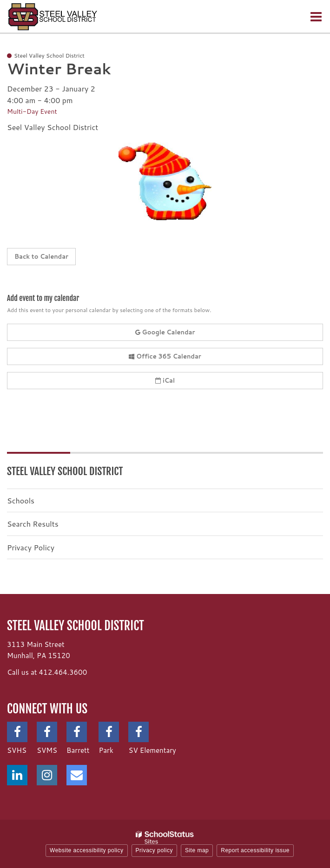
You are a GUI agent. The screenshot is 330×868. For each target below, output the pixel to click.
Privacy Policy (31, 547)
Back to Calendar (41, 256)
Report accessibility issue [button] (255, 850)
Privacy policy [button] (154, 850)
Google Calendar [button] (165, 332)
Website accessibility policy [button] (87, 850)
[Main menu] (316, 16)
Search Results (33, 524)
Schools (21, 500)
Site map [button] (197, 850)
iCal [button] (165, 380)
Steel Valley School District (65, 471)
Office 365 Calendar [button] (165, 356)
